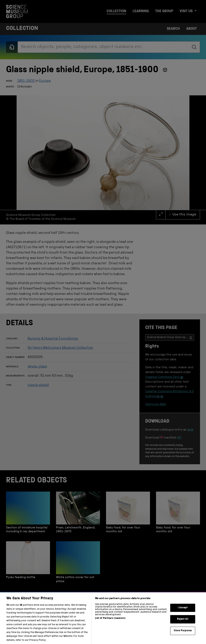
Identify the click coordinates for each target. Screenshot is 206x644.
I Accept (183, 612)
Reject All (183, 623)
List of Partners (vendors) (110, 623)
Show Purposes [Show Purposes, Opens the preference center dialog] (183, 635)
